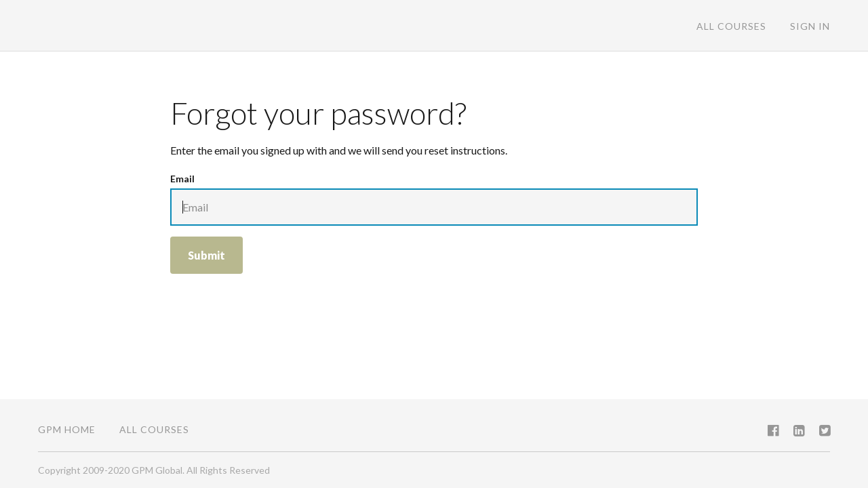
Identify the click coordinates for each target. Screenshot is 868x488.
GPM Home (67, 429)
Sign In (810, 26)
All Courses (731, 26)
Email (182, 179)
